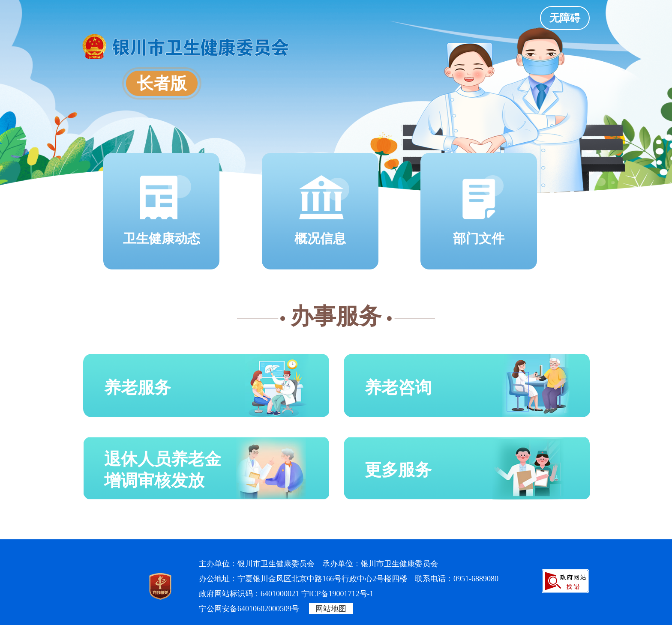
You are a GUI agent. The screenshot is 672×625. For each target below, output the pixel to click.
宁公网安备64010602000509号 (249, 609)
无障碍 (565, 18)
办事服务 (336, 316)
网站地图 (331, 609)
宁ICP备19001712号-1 (337, 594)
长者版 (162, 84)
